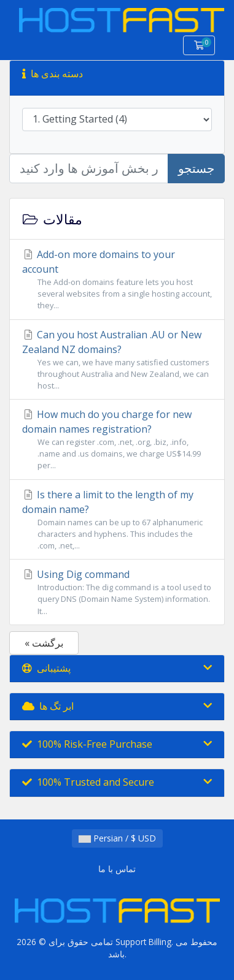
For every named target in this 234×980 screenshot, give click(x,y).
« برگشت (44, 643)
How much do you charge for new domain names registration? (117, 440)
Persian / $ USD (117, 838)
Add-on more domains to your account (117, 280)
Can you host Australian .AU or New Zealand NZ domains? (117, 360)
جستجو (196, 168)
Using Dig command (117, 592)
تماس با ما (117, 869)
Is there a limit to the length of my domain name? (117, 520)
